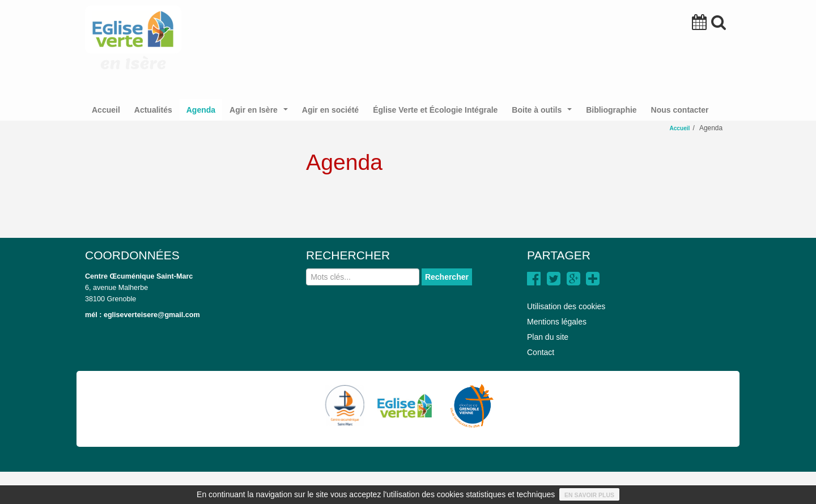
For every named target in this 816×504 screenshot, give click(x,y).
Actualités (153, 110)
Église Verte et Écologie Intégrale (435, 110)
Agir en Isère (261, 113)
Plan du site (548, 337)
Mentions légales (557, 322)
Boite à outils (544, 113)
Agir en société (330, 110)
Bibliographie (611, 110)
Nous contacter (680, 110)
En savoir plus (589, 495)
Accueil (106, 110)
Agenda (201, 110)
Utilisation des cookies (566, 306)
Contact (541, 352)
